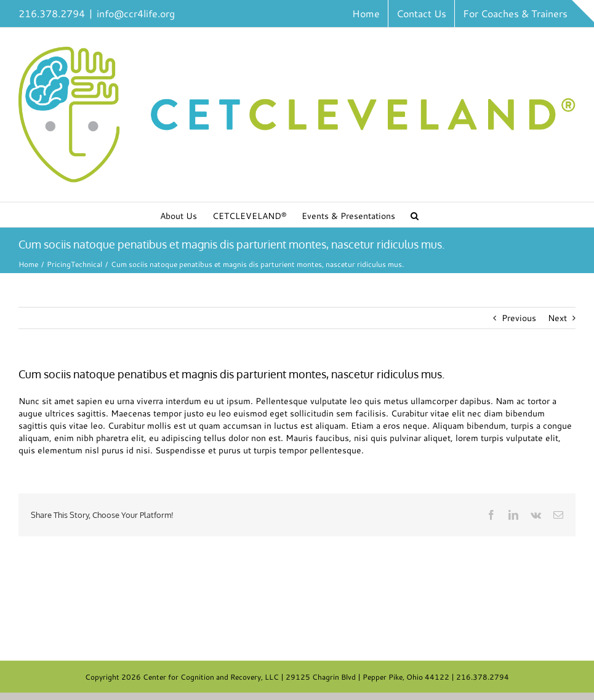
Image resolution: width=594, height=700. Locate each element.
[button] (415, 215)
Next (557, 318)
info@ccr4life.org (136, 13)
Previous (519, 318)
